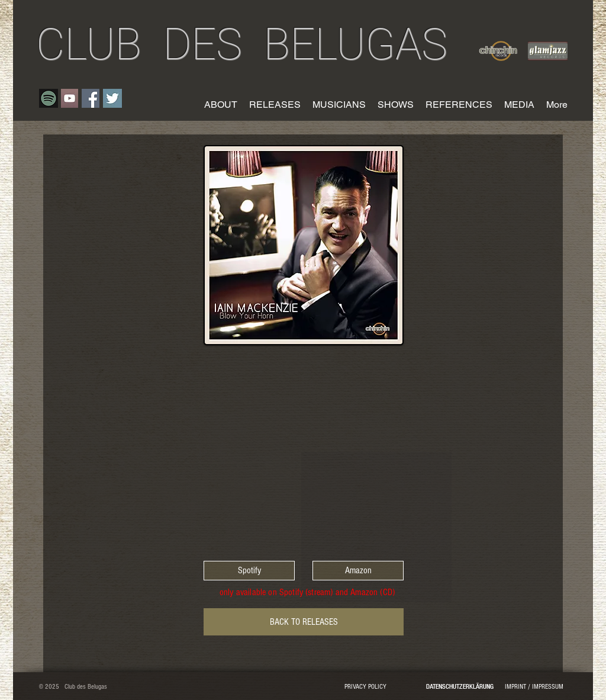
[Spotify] (249, 571)
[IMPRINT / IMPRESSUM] (534, 688)
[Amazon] (358, 571)
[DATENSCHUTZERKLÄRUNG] (460, 688)
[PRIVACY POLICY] (365, 688)
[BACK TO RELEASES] (304, 622)
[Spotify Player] (304, 451)
